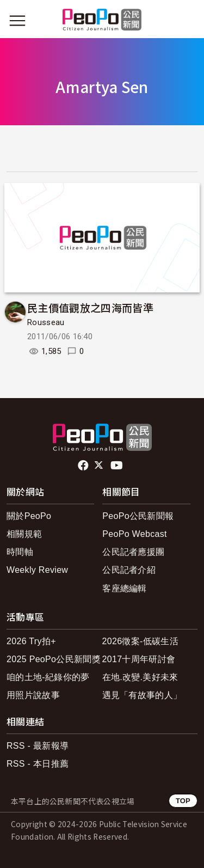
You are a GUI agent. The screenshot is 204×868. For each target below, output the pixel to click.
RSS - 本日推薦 (38, 764)
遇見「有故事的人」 (142, 695)
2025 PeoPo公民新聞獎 (54, 659)
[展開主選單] (17, 21)
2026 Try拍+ (31, 641)
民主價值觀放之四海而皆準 (90, 307)
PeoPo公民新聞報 (138, 516)
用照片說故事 (33, 695)
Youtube (118, 466)
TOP (183, 801)
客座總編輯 (125, 588)
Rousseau (46, 322)
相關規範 (24, 534)
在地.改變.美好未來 (140, 677)
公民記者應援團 (133, 552)
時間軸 (20, 552)
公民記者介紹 (129, 570)
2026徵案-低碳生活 (140, 641)
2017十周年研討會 (139, 659)
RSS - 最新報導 (38, 746)
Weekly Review (37, 570)
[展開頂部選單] (187, 21)
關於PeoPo (29, 516)
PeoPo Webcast (135, 534)
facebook (84, 466)
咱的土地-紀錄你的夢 (48, 677)
